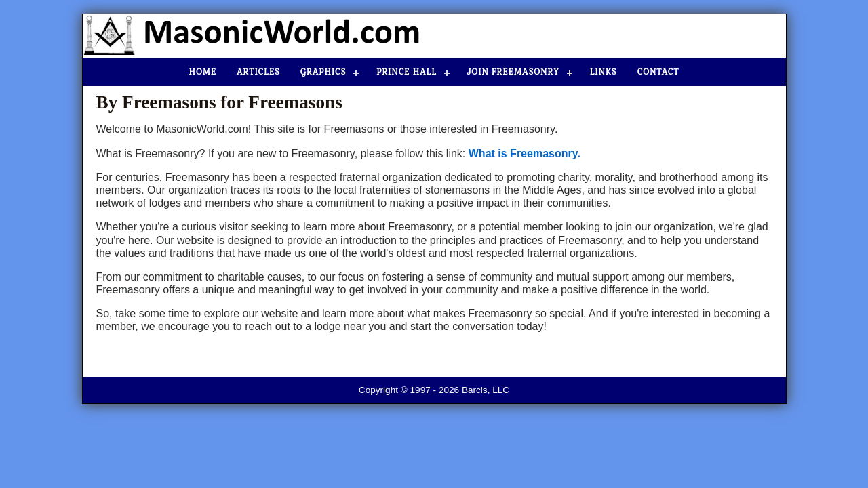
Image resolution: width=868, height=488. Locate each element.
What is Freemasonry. (525, 154)
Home (203, 72)
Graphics (323, 72)
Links (604, 72)
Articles (258, 72)
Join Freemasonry (513, 72)
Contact (658, 72)
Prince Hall (406, 72)
